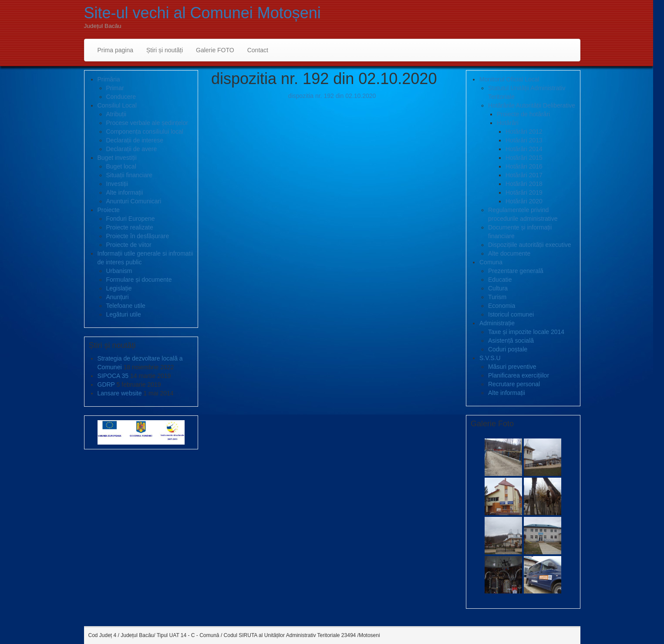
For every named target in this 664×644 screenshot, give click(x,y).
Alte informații (125, 192)
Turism (497, 297)
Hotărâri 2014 (524, 149)
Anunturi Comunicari (134, 201)
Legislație (119, 288)
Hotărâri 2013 (524, 140)
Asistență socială (511, 341)
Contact (258, 50)
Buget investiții (117, 158)
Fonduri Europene (131, 219)
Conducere (121, 97)
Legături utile (124, 314)
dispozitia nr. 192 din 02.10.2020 (332, 96)
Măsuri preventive (512, 367)
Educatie (500, 280)
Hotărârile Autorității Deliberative (532, 105)
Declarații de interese (135, 140)
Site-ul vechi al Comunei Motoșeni (202, 13)
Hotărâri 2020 (524, 201)
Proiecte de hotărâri (523, 114)
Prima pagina (116, 50)
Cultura (498, 288)
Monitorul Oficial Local (509, 79)
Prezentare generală (516, 271)
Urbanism (119, 271)
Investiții (117, 184)
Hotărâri (508, 123)
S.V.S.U (490, 358)
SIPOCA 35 (113, 376)
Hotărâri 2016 (524, 166)
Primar (115, 88)
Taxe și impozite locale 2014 (526, 332)
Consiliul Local (117, 105)
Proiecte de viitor (129, 245)
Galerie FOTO (215, 50)
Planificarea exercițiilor (519, 375)
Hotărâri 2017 (524, 175)
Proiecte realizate (130, 227)
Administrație (497, 323)
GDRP (106, 384)
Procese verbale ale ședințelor (147, 123)
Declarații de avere (132, 149)
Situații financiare (130, 175)
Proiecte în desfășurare (138, 236)
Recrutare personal (514, 384)
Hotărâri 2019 (524, 192)
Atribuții (116, 114)
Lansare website (120, 393)
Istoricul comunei (511, 314)
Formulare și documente (139, 280)
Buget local (121, 166)
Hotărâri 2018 (524, 184)
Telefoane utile (126, 306)
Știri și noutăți (165, 50)
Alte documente (509, 253)
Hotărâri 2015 (524, 158)
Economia (502, 306)
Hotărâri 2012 (524, 131)
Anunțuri (118, 297)
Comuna (491, 262)
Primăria (109, 79)
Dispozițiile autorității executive (530, 245)
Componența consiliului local (145, 131)
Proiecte (109, 210)
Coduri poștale (508, 349)
